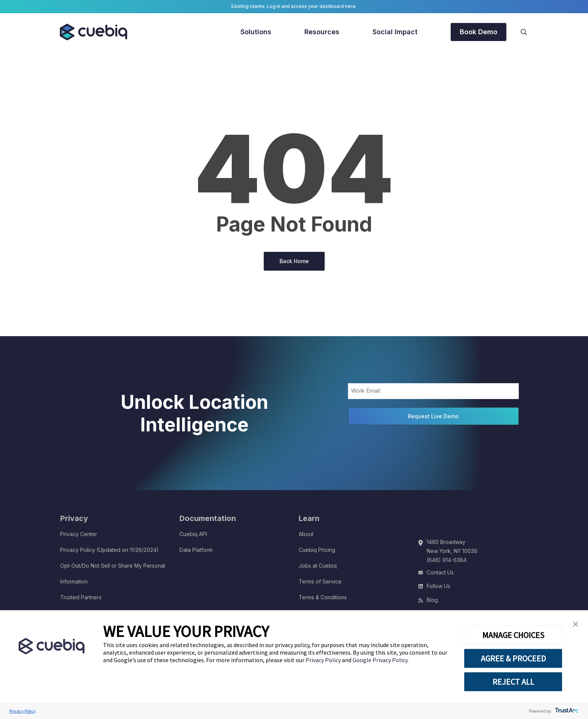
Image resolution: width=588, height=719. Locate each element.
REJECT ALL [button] (513, 682)
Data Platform (196, 550)
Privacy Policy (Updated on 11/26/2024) (109, 550)
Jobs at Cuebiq (318, 566)
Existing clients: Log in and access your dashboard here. (294, 6)
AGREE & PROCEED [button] (513, 658)
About (306, 534)
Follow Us (438, 586)
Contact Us (440, 572)
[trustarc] (566, 711)
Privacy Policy (324, 660)
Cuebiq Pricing (317, 550)
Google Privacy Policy (380, 660)
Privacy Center (79, 534)
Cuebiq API (193, 534)
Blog (432, 600)
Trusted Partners (81, 597)
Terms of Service (320, 581)
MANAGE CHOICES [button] (513, 635)
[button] (576, 624)
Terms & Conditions (323, 597)
